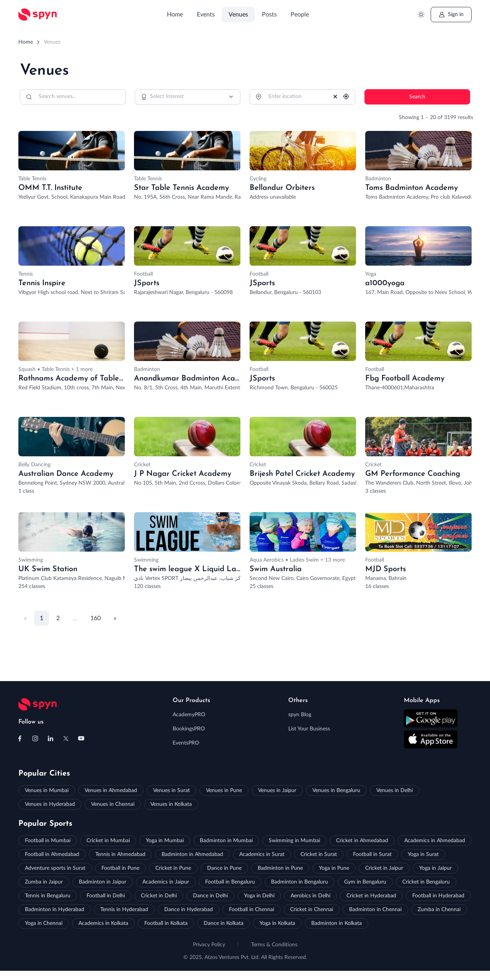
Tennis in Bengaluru (48, 896)
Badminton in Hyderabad (55, 910)
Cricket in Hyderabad (371, 896)
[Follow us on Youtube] (81, 738)
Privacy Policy (209, 945)
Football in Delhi (106, 896)
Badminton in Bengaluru (300, 882)
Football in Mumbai (48, 841)
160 (96, 618)
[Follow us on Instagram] (35, 738)
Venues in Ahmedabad (111, 791)
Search (417, 97)
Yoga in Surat (423, 854)
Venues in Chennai (113, 804)
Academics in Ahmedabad (435, 841)
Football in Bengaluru (230, 882)
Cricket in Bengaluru (426, 882)
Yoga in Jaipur (435, 868)
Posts (269, 15)
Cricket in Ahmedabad (362, 841)
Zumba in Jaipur (44, 882)
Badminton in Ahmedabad (192, 854)
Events (206, 15)
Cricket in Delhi (159, 896)
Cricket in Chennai (312, 910)
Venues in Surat (171, 791)
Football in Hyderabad (438, 896)
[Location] (302, 97)
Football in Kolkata (166, 923)
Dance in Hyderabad (189, 910)
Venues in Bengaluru (336, 791)
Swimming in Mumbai (294, 841)
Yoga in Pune (334, 868)
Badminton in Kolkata (336, 923)
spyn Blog (300, 715)
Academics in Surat (262, 854)
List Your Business (309, 729)
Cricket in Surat (319, 854)
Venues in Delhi (394, 791)
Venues (238, 15)
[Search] (73, 97)
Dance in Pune (224, 868)
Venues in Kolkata (171, 804)
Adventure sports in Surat (55, 868)
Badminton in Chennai (375, 910)
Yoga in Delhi (259, 896)
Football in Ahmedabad (52, 854)
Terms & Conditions (274, 945)
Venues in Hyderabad (50, 804)
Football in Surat (372, 854)
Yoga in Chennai (44, 923)
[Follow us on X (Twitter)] (66, 738)
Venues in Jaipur (277, 791)
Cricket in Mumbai (108, 841)
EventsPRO (186, 743)
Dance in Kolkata (224, 923)
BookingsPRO (189, 729)
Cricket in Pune (173, 868)
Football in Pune (120, 868)
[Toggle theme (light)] (421, 15)
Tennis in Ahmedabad (120, 854)
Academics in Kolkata (103, 923)
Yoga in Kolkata (277, 923)
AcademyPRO (189, 715)
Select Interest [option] (167, 96)
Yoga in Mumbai (165, 841)
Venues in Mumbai (47, 791)
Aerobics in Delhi (310, 896)
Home (175, 15)
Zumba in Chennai (439, 910)
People (300, 15)
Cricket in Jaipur (384, 868)
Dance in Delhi (210, 896)
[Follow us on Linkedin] (51, 738)
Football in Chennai (252, 910)
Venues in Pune (224, 791)
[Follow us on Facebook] (20, 738)
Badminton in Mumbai (226, 841)
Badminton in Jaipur (103, 882)
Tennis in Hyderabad (124, 910)
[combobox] (188, 97)
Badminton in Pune (280, 868)
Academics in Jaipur (166, 882)
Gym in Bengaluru (365, 882)
